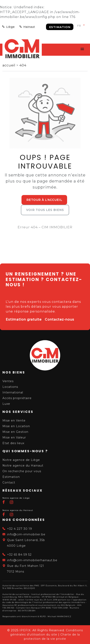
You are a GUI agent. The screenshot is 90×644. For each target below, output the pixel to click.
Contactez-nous (59, 319)
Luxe (6, 404)
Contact (9, 482)
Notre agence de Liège (21, 460)
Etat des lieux (13, 443)
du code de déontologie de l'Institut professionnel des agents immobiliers (44, 602)
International (13, 392)
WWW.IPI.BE (9, 600)
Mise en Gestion (15, 432)
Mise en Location (16, 426)
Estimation (60, 27)
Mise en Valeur (14, 437)
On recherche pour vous (22, 471)
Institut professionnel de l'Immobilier (53, 594)
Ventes (8, 381)
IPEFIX (25, 630)
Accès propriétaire (17, 398)
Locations (10, 387)
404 (23, 65)
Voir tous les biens (45, 210)
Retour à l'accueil (44, 200)
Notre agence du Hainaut (23, 466)
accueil (9, 65)
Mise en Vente (14, 421)
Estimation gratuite (24, 319)
